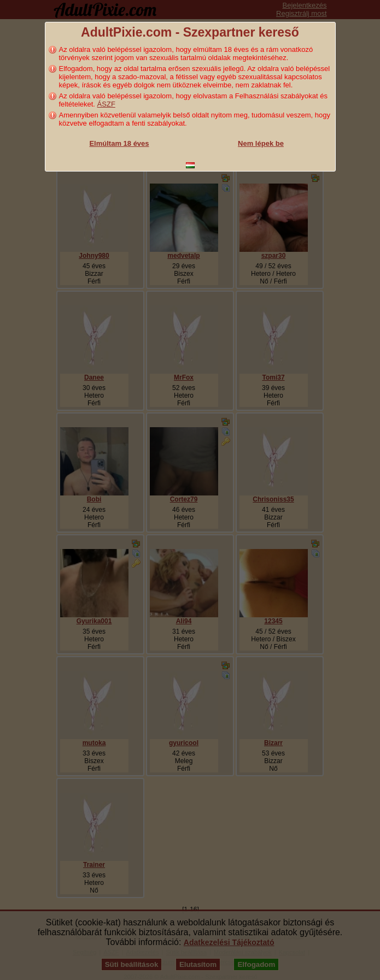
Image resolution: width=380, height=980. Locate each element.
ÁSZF (106, 104)
